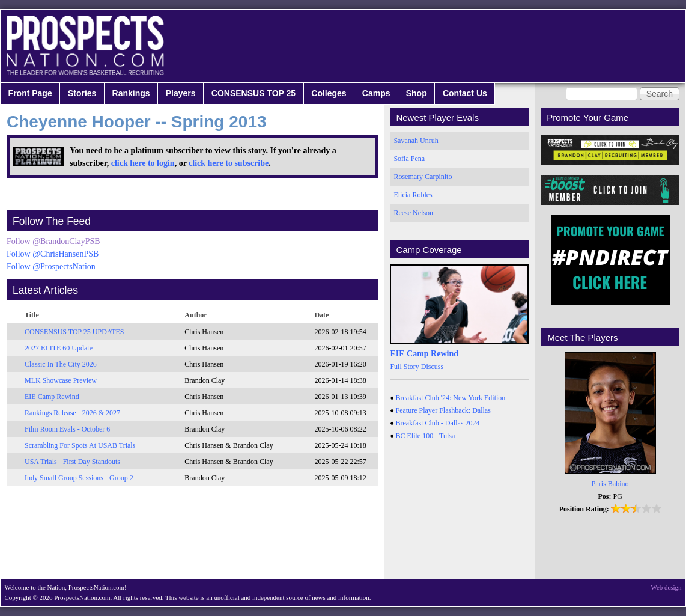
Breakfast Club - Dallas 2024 (438, 423)
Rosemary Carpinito (423, 177)
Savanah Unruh (416, 141)
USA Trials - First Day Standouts (72, 462)
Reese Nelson (413, 213)
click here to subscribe (229, 163)
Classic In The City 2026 (61, 364)
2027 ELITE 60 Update (59, 348)
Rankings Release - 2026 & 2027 (72, 413)
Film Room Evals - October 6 (67, 429)
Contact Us (465, 93)
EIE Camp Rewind (52, 397)
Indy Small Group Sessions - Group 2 (79, 478)
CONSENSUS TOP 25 (253, 93)
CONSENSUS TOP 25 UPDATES (74, 332)
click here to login (143, 163)
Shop (417, 93)
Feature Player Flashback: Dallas (443, 410)
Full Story (404, 367)
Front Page (30, 93)
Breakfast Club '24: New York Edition (451, 398)
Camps (376, 93)
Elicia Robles (413, 195)
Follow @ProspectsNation (51, 267)
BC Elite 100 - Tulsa (426, 436)
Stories (82, 93)
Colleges (329, 93)
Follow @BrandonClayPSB (53, 241)
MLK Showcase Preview (61, 380)
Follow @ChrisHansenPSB (53, 254)
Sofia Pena (409, 159)
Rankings (131, 93)
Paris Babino (610, 484)
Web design (666, 587)
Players (181, 93)
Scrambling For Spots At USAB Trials (80, 445)
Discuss (432, 367)
